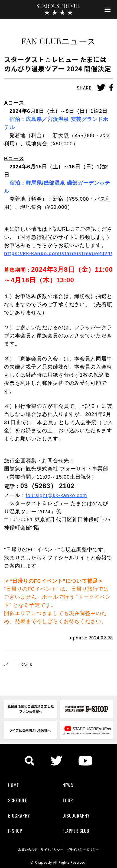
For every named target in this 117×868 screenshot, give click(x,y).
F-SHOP (15, 831)
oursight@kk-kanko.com (57, 495)
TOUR (68, 800)
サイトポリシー (52, 850)
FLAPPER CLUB (76, 831)
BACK (27, 664)
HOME (13, 785)
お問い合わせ (28, 850)
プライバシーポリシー (83, 850)
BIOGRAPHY (19, 816)
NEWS (68, 785)
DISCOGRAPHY (76, 816)
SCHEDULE (17, 800)
